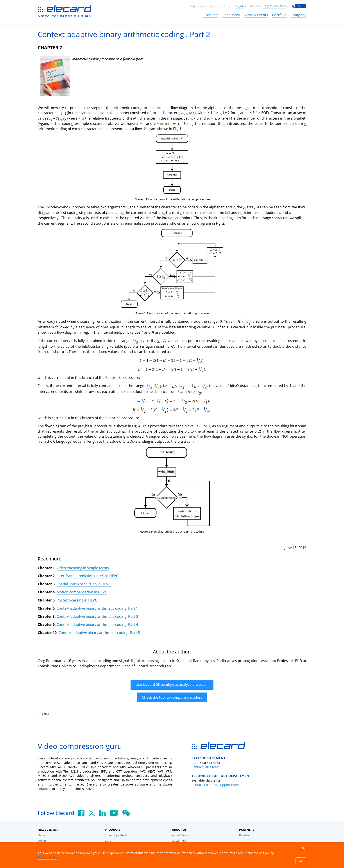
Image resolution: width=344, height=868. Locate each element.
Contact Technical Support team (215, 785)
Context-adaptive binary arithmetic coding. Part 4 (97, 625)
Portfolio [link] (279, 15)
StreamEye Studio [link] (116, 835)
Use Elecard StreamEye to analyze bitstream (172, 684)
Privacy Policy (47, 857)
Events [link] (42, 841)
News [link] (41, 835)
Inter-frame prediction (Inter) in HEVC (87, 576)
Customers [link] (179, 841)
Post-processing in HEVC (77, 600)
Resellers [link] (245, 835)
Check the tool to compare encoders (172, 697)
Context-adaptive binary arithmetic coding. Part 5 (99, 633)
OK (301, 861)
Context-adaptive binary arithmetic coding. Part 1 (97, 608)
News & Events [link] (256, 15)
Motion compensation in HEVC (82, 592)
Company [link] (298, 15)
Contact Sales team (206, 767)
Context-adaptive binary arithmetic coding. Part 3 (97, 616)
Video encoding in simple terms (83, 568)
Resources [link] (231, 15)
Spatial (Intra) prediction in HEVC (84, 584)
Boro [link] (108, 841)
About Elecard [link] (181, 835)
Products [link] (211, 15)
